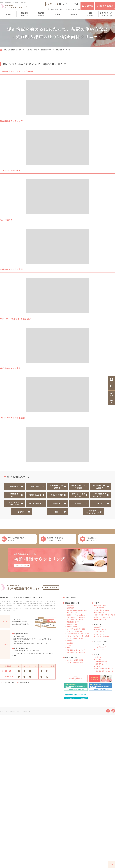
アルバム (98, 667)
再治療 (100, 503)
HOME (8, 14)
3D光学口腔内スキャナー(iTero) (100, 495)
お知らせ (98, 657)
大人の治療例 (100, 608)
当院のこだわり (101, 630)
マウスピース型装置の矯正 (78, 495)
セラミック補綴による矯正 (76, 639)
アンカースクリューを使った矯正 (14, 503)
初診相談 (74, 14)
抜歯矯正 (78, 503)
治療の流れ (14, 486)
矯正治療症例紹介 (101, 620)
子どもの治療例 (101, 606)
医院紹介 (98, 627)
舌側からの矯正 (57, 495)
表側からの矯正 (35, 495)
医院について (90, 14)
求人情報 (98, 660)
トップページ (71, 598)
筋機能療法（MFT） (14, 495)
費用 (57, 511)
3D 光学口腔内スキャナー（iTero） (79, 634)
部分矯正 (57, 503)
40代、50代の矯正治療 (75, 632)
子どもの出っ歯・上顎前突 (100, 486)
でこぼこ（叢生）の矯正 (75, 660)
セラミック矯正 (35, 503)
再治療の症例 (100, 613)
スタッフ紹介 (100, 632)
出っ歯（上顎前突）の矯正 (76, 663)
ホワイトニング (101, 647)
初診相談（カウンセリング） (77, 650)
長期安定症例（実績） (103, 610)
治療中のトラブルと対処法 (57, 486)
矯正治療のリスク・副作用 (76, 653)
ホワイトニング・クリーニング (107, 14)
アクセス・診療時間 (102, 637)
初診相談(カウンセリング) (92, 511)
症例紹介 (21, 511)
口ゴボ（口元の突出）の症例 (105, 615)
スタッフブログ (101, 634)
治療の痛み (35, 486)
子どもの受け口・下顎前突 (78, 486)
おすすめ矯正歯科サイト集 (104, 669)
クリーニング (100, 650)
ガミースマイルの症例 (103, 617)
